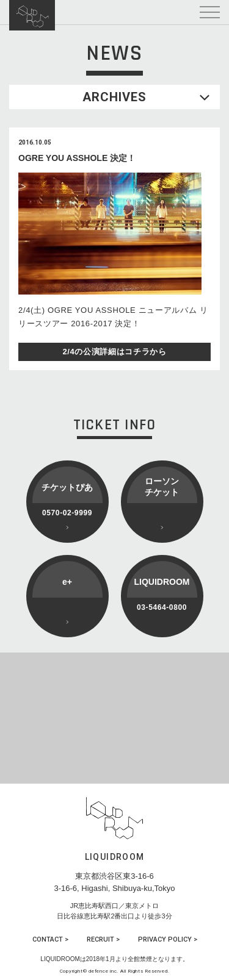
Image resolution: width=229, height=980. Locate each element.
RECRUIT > (103, 939)
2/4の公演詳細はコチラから (114, 352)
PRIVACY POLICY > (168, 939)
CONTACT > (50, 939)
